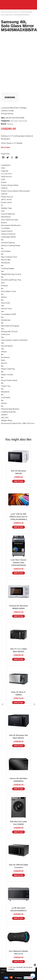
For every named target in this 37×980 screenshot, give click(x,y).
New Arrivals (17, 12)
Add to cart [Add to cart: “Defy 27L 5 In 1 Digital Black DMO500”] (18, 659)
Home (3, 12)
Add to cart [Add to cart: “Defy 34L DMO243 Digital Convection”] (18, 875)
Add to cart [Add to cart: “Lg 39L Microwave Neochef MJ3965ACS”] (18, 918)
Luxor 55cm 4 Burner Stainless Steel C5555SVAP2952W (18, 563)
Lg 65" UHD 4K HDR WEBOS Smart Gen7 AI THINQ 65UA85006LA (19, 517)
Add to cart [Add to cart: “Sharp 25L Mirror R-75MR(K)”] (18, 703)
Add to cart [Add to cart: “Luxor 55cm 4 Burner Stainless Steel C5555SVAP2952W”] (18, 573)
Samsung (10, 124)
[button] (3, 157)
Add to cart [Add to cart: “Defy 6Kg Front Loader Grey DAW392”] (18, 832)
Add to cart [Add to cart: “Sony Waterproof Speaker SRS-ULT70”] (18, 961)
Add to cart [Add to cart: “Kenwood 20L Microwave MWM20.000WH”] (18, 616)
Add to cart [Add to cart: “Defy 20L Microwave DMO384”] (18, 481)
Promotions (9, 12)
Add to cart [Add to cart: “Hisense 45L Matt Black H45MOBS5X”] (18, 789)
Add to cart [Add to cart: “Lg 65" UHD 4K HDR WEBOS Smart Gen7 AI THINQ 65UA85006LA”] (18, 527)
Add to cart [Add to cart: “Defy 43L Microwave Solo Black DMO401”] (18, 746)
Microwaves (14, 121)
